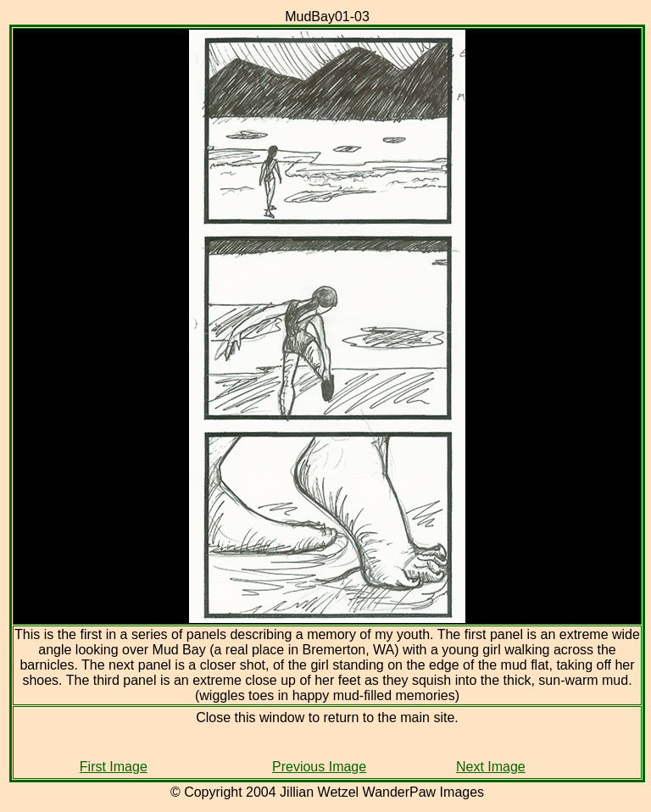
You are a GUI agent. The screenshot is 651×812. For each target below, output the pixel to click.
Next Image (491, 767)
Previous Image (319, 767)
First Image (114, 767)
